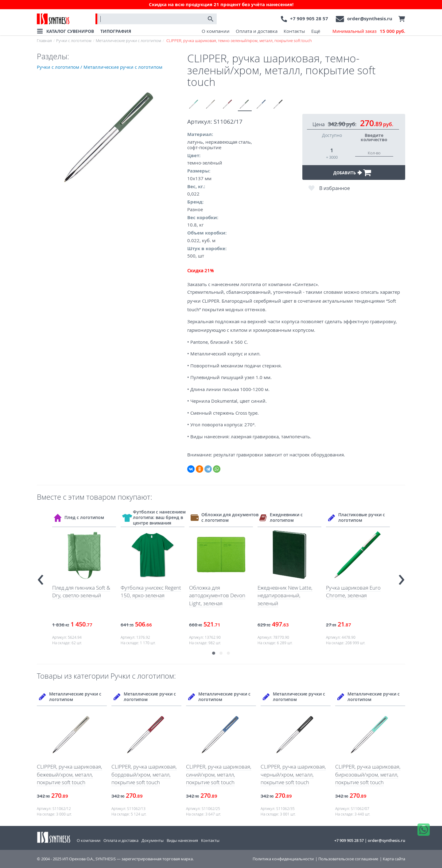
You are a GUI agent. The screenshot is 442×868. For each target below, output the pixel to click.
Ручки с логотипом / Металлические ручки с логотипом (100, 67)
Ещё (316, 31)
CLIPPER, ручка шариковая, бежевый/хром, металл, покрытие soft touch (70, 774)
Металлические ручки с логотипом (128, 41)
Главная (44, 41)
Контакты (294, 31)
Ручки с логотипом (74, 41)
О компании (216, 31)
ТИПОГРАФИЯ (116, 31)
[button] (214, 653)
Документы (153, 840)
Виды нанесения (182, 840)
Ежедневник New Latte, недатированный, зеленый (285, 595)
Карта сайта (394, 859)
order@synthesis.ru (370, 19)
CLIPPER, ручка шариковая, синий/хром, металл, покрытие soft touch (219, 774)
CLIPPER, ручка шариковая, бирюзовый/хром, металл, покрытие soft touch (368, 774)
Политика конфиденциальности (283, 859)
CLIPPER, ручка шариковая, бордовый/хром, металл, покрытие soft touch (144, 774)
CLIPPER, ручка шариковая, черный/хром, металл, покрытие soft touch (293, 774)
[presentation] (41, 577)
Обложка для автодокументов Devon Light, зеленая (217, 595)
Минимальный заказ (369, 31)
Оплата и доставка (257, 31)
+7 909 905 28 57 (309, 19)
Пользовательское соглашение (348, 859)
